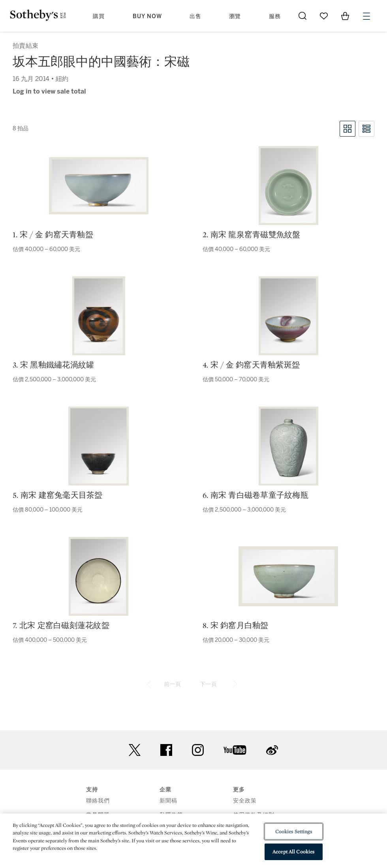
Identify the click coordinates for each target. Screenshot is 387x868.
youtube (235, 750)
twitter (135, 750)
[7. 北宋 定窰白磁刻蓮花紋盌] (99, 576)
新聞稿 (168, 801)
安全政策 (245, 801)
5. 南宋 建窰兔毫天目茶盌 (58, 495)
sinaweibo (272, 750)
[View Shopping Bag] (345, 16)
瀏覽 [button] (235, 16)
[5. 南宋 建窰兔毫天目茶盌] (99, 446)
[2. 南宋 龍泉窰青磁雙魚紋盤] (288, 186)
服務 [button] (275, 16)
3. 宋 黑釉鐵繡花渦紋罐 (53, 365)
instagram (198, 750)
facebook (166, 750)
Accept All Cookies (293, 852)
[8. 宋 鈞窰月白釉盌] (288, 576)
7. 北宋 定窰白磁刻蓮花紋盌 (61, 625)
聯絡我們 (98, 801)
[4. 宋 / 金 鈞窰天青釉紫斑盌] (288, 316)
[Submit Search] (302, 16)
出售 (195, 16)
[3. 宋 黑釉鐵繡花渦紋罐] (99, 316)
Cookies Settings (294, 831)
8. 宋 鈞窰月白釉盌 (236, 625)
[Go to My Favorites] (324, 16)
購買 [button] (99, 16)
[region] (193, 841)
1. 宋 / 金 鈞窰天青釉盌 (53, 234)
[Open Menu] (366, 16)
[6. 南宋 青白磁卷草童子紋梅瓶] (288, 446)
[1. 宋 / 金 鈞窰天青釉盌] (99, 186)
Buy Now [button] (147, 16)
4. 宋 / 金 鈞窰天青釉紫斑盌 (251, 365)
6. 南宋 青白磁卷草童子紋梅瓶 (255, 495)
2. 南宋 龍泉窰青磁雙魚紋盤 (252, 234)
